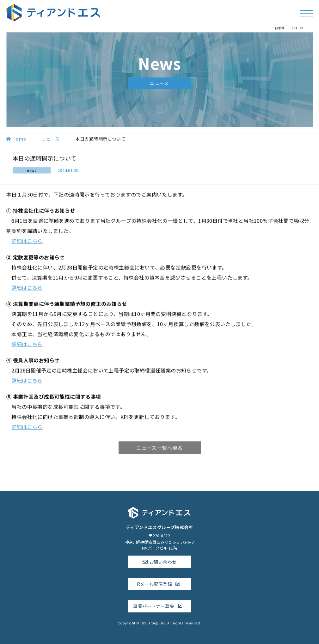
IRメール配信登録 (159, 584)
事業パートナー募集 (159, 606)
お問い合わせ (163, 562)
